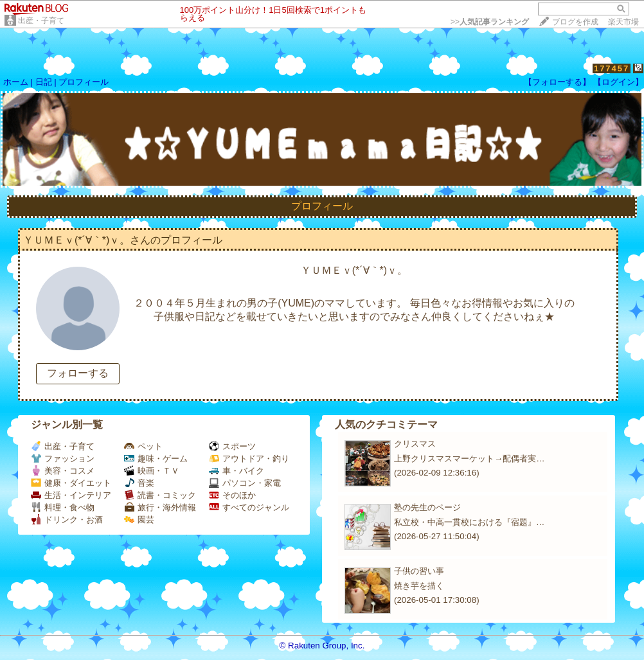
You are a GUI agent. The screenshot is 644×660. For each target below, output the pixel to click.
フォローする (78, 373)
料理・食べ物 (63, 507)
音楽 (139, 483)
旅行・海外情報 (160, 507)
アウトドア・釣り (249, 459)
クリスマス (415, 444)
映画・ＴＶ (152, 471)
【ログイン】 (618, 82)
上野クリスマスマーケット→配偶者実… (470, 459)
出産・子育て (41, 21)
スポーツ (232, 446)
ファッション (63, 459)
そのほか (232, 495)
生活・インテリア (71, 495)
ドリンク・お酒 (67, 520)
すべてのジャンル (249, 507)
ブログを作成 (575, 22)
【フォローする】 (557, 82)
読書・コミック (160, 495)
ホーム (16, 82)
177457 (612, 68)
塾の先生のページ (427, 507)
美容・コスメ (63, 471)
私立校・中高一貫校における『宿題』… (469, 522)
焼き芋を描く (419, 586)
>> (490, 22)
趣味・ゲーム (156, 459)
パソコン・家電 (245, 483)
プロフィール (84, 82)
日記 (44, 82)
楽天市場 (623, 22)
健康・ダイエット (71, 483)
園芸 (139, 520)
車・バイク (237, 471)
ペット (143, 446)
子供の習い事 (419, 571)
